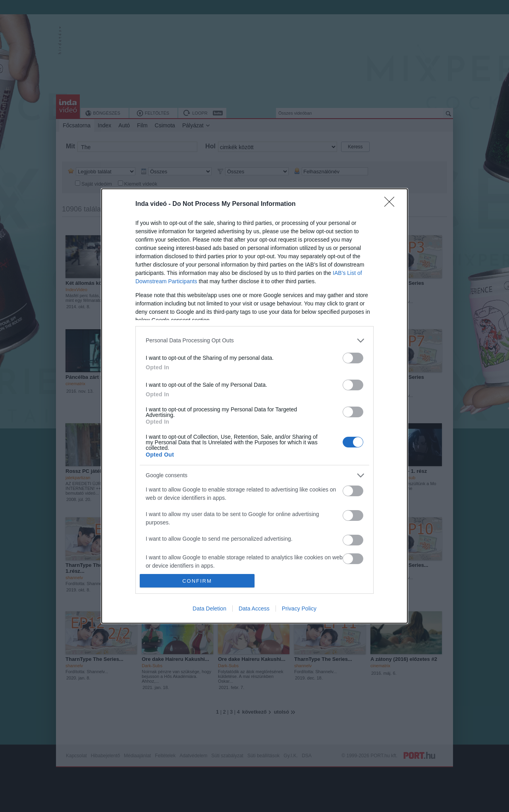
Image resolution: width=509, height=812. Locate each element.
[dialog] (254, 406)
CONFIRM (197, 581)
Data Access (254, 609)
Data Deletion (209, 609)
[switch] (353, 358)
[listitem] (254, 341)
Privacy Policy (299, 609)
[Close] (392, 204)
